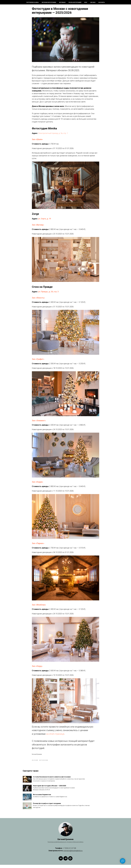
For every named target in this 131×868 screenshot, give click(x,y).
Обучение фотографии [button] (49, 2)
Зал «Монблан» (39, 606)
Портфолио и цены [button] (32, 2)
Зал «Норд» (37, 668)
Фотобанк (62, 2)
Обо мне (93, 2)
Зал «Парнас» (38, 545)
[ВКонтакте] (61, 862)
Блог (86, 2)
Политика (51, 845)
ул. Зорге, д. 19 (45, 220)
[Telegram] (66, 862)
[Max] (70, 862)
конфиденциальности (60, 845)
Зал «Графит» (38, 361)
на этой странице (55, 735)
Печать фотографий (75, 2)
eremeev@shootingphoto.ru (73, 854)
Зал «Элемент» (39, 422)
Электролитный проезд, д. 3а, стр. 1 (53, 135)
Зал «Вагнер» (38, 226)
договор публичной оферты (75, 845)
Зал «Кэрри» (38, 484)
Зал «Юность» (38, 299)
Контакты (102, 2)
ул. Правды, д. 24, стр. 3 (48, 293)
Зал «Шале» (37, 141)
